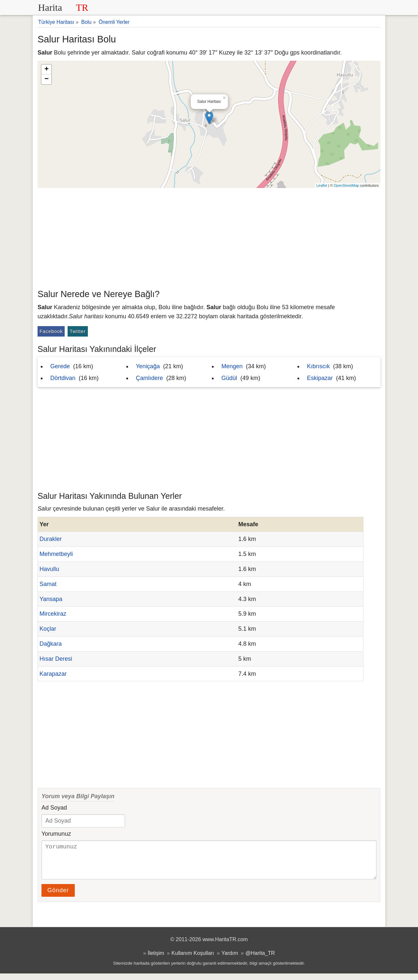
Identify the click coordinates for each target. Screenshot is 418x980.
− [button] (47, 79)
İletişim (156, 959)
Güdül (229, 378)
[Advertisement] (209, 237)
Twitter (78, 331)
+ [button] (47, 70)
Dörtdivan (63, 378)
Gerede (60, 366)
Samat (48, 584)
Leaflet (322, 185)
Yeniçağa (148, 366)
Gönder (58, 897)
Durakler (51, 539)
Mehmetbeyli (56, 554)
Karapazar (53, 674)
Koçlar (48, 629)
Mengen (232, 366)
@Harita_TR (260, 959)
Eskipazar (320, 378)
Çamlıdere (149, 378)
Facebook (51, 331)
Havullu (49, 569)
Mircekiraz (53, 614)
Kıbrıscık (318, 366)
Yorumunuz (56, 834)
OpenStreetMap (346, 185)
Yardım (230, 959)
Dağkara (51, 644)
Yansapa (51, 599)
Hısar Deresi (56, 659)
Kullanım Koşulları (193, 959)
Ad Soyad (54, 808)
